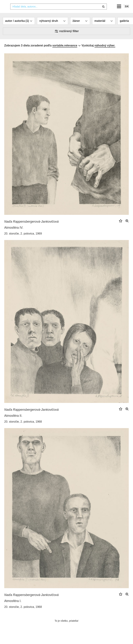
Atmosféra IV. (14, 235)
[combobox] (59, 14)
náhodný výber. (105, 53)
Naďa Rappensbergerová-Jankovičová (31, 229)
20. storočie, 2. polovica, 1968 (23, 429)
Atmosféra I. (13, 608)
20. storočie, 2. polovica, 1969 (23, 241)
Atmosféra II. (13, 423)
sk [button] (127, 13)
